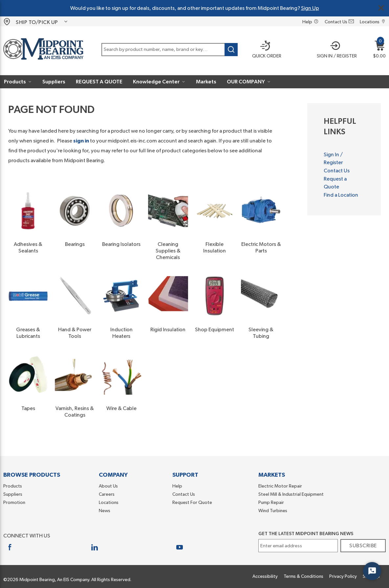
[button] (335, 50)
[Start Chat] (372, 571)
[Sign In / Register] (335, 50)
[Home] (43, 50)
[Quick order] (264, 50)
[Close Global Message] (381, 8)
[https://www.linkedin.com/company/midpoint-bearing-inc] (95, 547)
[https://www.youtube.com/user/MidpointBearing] (180, 547)
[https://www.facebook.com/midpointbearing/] (10, 547)
